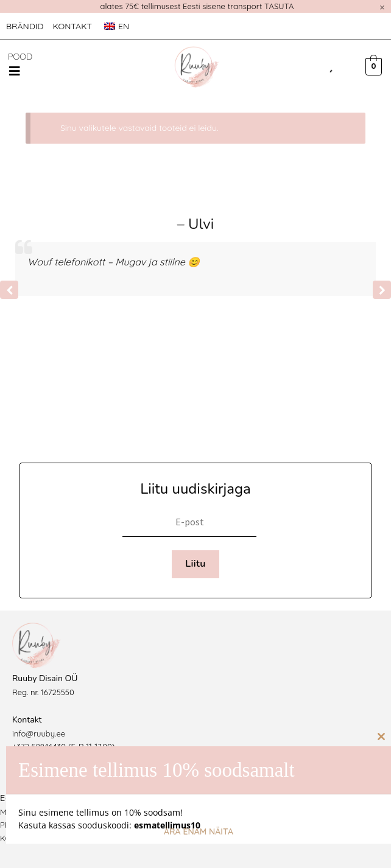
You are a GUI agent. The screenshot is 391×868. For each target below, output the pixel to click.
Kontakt (72, 26)
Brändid (25, 26)
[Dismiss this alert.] (382, 7)
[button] (15, 71)
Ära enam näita (199, 831)
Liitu (195, 564)
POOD (20, 57)
